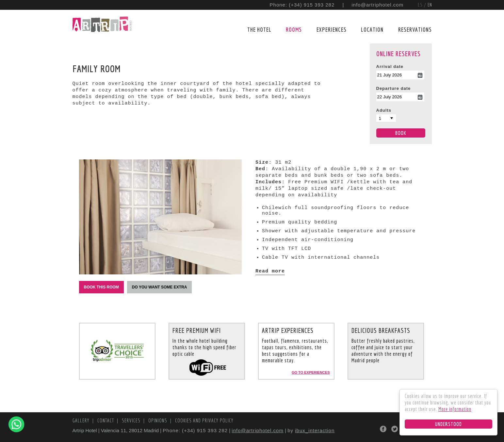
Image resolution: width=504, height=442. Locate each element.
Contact (106, 420)
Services (132, 420)
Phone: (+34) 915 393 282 (302, 5)
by (311, 430)
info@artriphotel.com (378, 5)
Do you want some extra (159, 287)
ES (421, 5)
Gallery (82, 420)
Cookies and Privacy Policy (204, 420)
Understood (448, 424)
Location (372, 30)
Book (401, 133)
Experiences (332, 30)
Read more (270, 271)
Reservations (415, 30)
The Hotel (259, 30)
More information (455, 409)
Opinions (158, 420)
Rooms (294, 30)
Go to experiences (311, 372)
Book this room (101, 287)
